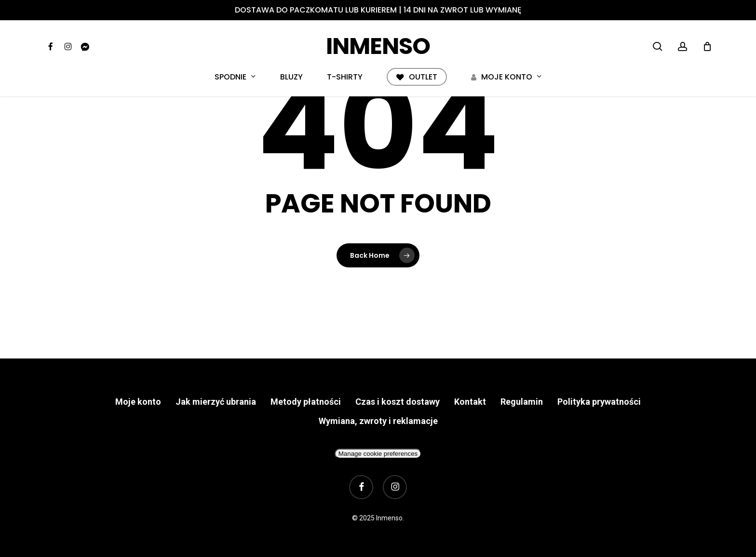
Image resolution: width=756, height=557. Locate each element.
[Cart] (707, 46)
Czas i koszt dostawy (398, 402)
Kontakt (470, 402)
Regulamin (522, 402)
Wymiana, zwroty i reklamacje (378, 421)
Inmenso (378, 46)
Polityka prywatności (599, 402)
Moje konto (138, 402)
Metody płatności (306, 402)
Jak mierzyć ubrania (216, 402)
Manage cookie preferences (378, 454)
